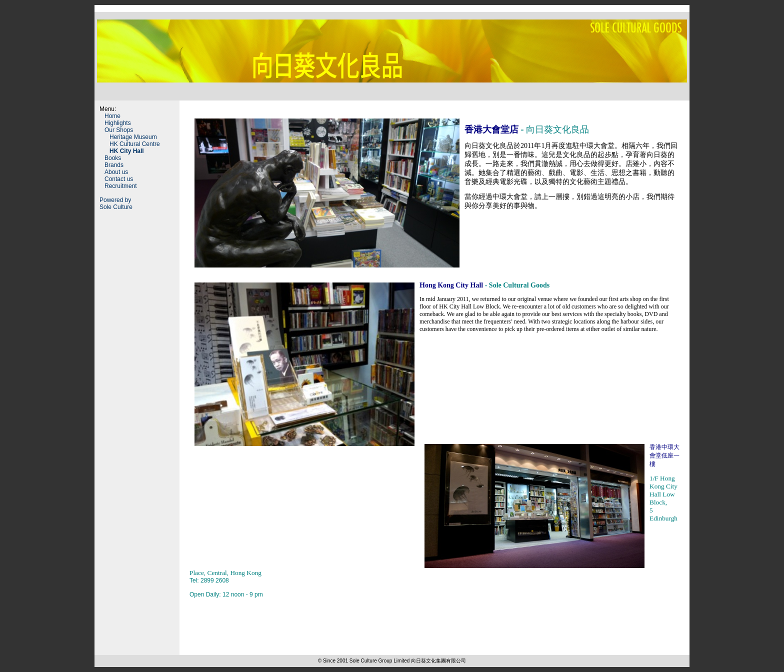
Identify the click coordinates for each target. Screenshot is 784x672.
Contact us (119, 179)
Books (113, 158)
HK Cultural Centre (135, 144)
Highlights (118, 123)
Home (112, 116)
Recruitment (121, 186)
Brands (114, 165)
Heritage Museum (133, 137)
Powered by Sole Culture (116, 203)
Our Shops (119, 130)
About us (116, 172)
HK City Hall (127, 151)
